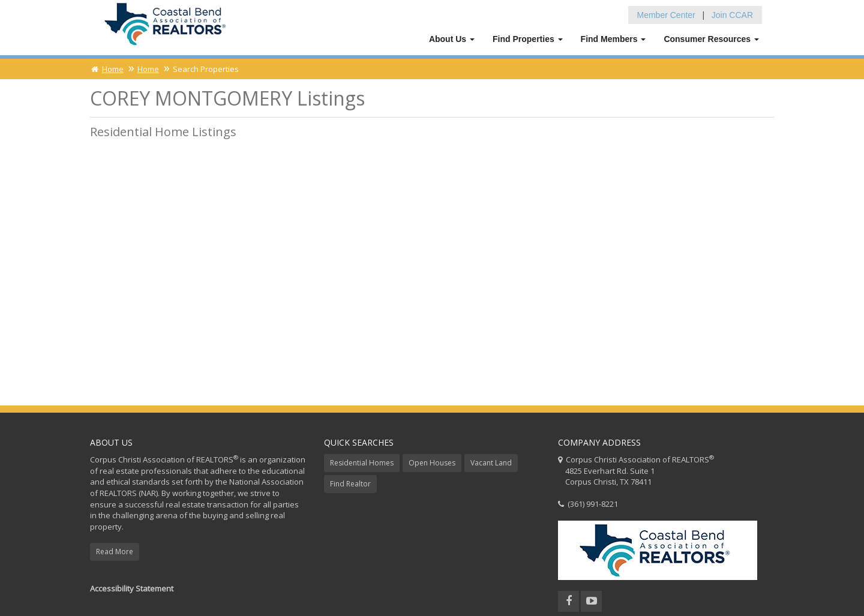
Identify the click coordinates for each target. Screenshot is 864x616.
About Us (452, 39)
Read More (115, 552)
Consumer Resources (711, 39)
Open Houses (432, 463)
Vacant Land (491, 463)
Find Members (613, 39)
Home (107, 69)
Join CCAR (732, 15)
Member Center (666, 15)
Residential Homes (362, 463)
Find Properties (528, 39)
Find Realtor (350, 484)
